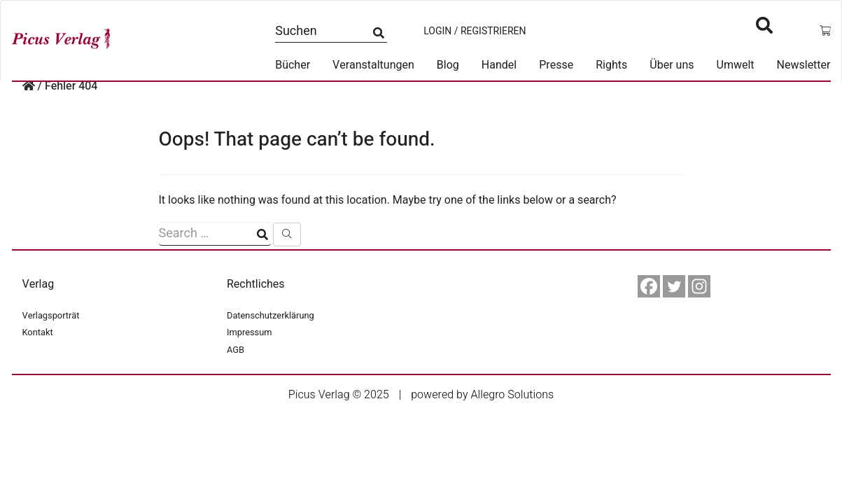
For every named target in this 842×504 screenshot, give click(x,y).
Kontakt (38, 332)
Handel (499, 65)
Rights (611, 65)
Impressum (250, 332)
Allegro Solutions (512, 395)
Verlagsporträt (51, 316)
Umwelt (736, 65)
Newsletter (804, 65)
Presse (556, 65)
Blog (448, 65)
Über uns (672, 65)
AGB (236, 350)
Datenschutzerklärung (271, 316)
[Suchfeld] (215, 234)
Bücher (293, 65)
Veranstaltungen (373, 65)
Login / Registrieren (475, 31)
